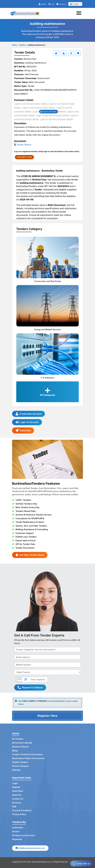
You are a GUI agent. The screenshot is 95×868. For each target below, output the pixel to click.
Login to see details (49, 112)
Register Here (47, 716)
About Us (17, 795)
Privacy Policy (19, 814)
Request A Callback (30, 687)
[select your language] (75, 4)
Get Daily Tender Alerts (30, 555)
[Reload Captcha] (26, 680)
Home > (15, 45)
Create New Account (28, 414)
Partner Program (20, 766)
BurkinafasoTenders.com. (42, 862)
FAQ (14, 807)
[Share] (71, 53)
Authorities (18, 828)
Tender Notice (24, 145)
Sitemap (16, 770)
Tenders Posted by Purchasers (27, 754)
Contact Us (61, 4)
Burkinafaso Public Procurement (28, 758)
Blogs (15, 751)
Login (51, 4)
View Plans (18, 791)
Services (16, 803)
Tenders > (23, 45)
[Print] (56, 53)
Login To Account (27, 422)
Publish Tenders (20, 762)
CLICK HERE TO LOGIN (24, 157)
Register (43, 4)
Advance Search (20, 747)
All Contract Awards (22, 743)
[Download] (64, 53)
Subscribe (23, 430)
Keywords (17, 839)
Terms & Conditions (22, 810)
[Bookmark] (78, 53)
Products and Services (23, 835)
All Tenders (18, 739)
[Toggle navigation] (80, 13)
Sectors (16, 831)
